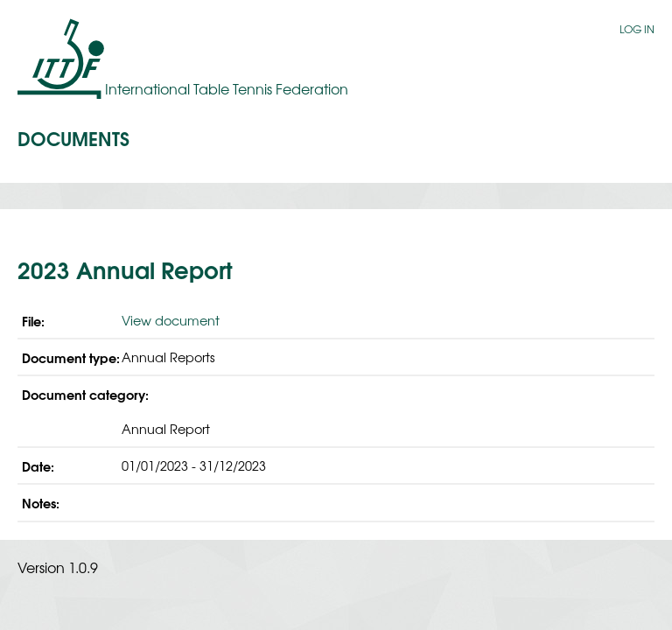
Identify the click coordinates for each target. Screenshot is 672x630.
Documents (73, 137)
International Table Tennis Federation (227, 88)
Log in (637, 29)
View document (171, 320)
